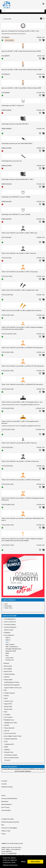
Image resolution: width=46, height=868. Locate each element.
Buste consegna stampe (11, 759)
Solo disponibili (7, 21)
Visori (6, 743)
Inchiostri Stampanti (10, 629)
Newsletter (5, 803)
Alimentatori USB (11, 653)
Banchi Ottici (8, 673)
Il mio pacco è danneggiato (9, 830)
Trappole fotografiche (11, 741)
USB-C (7, 644)
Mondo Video (8, 708)
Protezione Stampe (10, 626)
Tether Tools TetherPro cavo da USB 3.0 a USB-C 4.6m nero (19, 445)
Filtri (5, 692)
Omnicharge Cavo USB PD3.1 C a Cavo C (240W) (16, 216)
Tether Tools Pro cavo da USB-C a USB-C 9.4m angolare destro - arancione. (20, 424)
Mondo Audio (8, 711)
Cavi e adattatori (9, 637)
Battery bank (8, 668)
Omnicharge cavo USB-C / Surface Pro (13, 107)
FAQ (3, 827)
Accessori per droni (10, 735)
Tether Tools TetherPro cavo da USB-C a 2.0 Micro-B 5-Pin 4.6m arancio (23, 368)
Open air (7, 733)
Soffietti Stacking (9, 676)
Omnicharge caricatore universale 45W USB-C (15, 126)
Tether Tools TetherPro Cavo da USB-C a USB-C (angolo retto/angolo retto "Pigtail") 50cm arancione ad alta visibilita (22, 541)
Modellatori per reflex (11, 725)
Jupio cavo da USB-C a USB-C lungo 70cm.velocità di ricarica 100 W (21, 53)
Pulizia (6, 749)
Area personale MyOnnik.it (9, 800)
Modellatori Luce (9, 722)
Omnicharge (8, 608)
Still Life (6, 697)
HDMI (7, 655)
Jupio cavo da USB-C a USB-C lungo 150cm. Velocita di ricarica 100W (22, 71)
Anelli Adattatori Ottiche (12, 684)
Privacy (4, 836)
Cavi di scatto (10, 660)
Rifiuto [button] (23, 862)
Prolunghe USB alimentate (13, 651)
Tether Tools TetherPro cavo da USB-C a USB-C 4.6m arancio (20, 274)
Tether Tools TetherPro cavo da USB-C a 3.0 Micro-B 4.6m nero (20, 463)
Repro (6, 700)
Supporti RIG (8, 706)
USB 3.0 (8, 642)
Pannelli (6, 727)
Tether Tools (8, 610)
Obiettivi (7, 679)
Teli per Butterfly (9, 730)
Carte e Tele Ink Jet (10, 624)
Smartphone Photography (12, 687)
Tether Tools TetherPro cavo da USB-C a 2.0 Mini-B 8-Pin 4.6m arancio (22, 386)
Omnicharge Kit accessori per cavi (11, 163)
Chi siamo (4, 783)
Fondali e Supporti (9, 695)
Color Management (10, 621)
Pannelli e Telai (9, 754)
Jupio (6, 606)
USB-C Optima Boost (12, 649)
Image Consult (18, 845)
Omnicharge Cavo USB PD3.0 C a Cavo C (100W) (16, 199)
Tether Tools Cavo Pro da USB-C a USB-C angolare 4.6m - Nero (20, 292)
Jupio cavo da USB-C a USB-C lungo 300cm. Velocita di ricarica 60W (21, 90)
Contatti (4, 786)
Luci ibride (7, 716)
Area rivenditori (6, 812)
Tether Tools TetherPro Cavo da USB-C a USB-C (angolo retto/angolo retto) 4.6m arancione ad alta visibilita (22, 330)
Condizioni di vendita (8, 821)
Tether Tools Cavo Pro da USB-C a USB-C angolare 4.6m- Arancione (21, 312)
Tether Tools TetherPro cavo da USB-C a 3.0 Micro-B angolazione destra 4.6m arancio (23, 501)
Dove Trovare (5, 809)
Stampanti (7, 634)
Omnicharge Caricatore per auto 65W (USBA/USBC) (17, 145)
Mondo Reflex (8, 681)
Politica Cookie (6, 833)
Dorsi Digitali (8, 671)
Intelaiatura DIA (9, 746)
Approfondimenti (6, 806)
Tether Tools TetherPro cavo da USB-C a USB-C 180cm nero (19, 235)
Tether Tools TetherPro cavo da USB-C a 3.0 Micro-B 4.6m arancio (21, 482)
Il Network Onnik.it (7, 789)
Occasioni (7, 762)
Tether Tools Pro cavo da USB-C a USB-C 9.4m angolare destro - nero (22, 404)
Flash (6, 714)
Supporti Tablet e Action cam (13, 690)
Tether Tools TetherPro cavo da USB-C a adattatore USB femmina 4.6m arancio (23, 521)
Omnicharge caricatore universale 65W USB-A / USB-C (18, 181)
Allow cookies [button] (35, 862)
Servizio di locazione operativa (10, 824)
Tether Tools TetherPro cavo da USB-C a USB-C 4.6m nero (19, 255)
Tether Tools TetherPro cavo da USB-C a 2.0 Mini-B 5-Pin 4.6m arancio (22, 349)
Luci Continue (8, 719)
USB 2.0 (8, 640)
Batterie (7, 665)
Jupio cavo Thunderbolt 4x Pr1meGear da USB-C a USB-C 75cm (20, 33)
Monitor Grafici (9, 632)
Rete (7, 657)
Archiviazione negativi (11, 757)
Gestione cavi (10, 662)
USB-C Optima (10, 646)
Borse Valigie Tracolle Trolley (13, 738)
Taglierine (7, 751)
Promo (3, 797)
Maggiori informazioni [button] (10, 865)
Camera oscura (9, 703)
